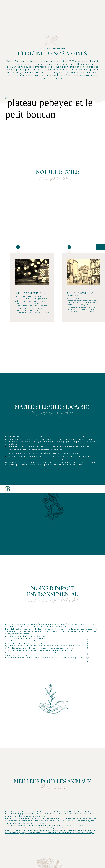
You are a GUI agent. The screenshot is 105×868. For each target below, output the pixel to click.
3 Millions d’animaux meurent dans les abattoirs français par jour (50, 461)
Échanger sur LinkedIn (53, 685)
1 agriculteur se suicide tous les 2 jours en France (43, 463)
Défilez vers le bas (88, 284)
